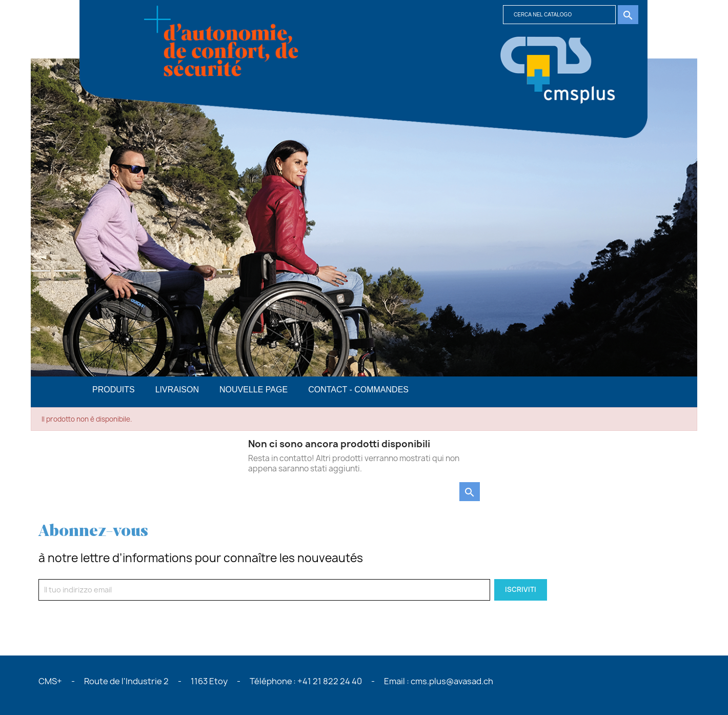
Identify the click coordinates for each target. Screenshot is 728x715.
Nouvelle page (254, 390)
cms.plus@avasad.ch (452, 681)
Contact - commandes (358, 390)
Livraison (177, 390)
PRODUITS (114, 390)
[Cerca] (559, 15)
